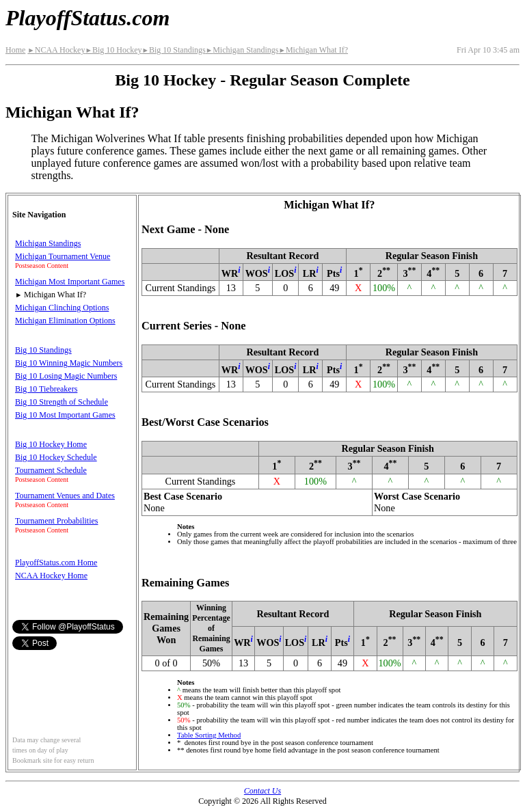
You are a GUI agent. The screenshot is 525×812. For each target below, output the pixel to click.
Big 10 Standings (174, 50)
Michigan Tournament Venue (63, 256)
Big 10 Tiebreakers (46, 389)
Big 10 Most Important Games (65, 415)
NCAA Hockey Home (51, 576)
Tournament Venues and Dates (65, 496)
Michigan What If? (313, 50)
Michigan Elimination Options (65, 321)
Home (15, 50)
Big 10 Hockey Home (51, 444)
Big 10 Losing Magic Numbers (66, 376)
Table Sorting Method (209, 735)
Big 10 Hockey (113, 50)
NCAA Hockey (56, 50)
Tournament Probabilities (56, 521)
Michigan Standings (242, 50)
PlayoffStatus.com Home (56, 563)
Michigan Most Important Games (70, 282)
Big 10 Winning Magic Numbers (69, 363)
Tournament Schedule (51, 470)
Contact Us (262, 791)
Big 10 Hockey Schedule (56, 457)
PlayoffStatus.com (87, 18)
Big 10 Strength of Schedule (62, 402)
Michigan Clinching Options (62, 308)
